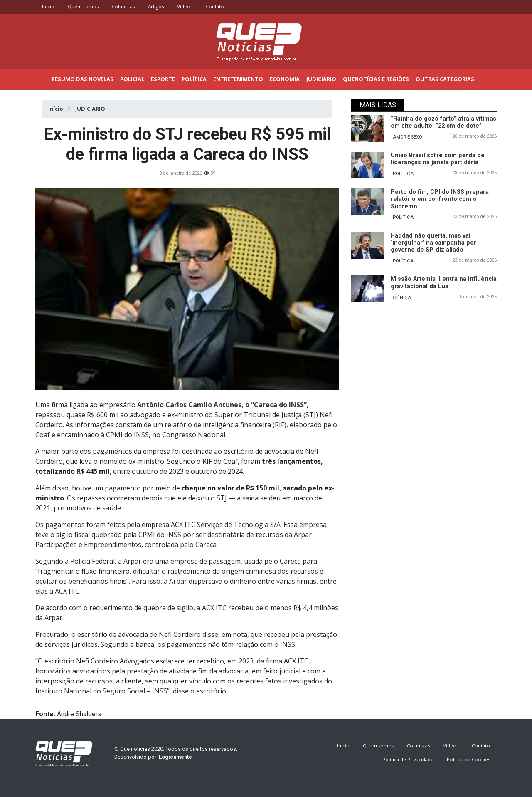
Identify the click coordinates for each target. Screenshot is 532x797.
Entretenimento (238, 79)
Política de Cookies (468, 759)
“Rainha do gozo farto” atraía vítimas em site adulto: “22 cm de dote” (443, 122)
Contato (215, 6)
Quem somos (83, 6)
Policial (132, 79)
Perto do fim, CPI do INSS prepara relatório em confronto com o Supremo (440, 199)
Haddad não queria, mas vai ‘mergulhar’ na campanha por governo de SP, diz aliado (433, 243)
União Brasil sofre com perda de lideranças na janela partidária (438, 159)
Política (194, 79)
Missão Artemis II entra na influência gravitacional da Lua (444, 282)
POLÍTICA (403, 174)
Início (48, 6)
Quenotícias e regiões (376, 79)
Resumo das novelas (83, 79)
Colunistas (123, 6)
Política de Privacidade (408, 759)
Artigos (156, 6)
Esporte (163, 79)
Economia (285, 79)
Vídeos (185, 6)
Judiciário (321, 79)
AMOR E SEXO (408, 137)
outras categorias (446, 79)
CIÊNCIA (402, 298)
